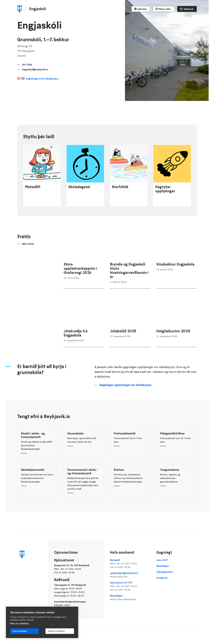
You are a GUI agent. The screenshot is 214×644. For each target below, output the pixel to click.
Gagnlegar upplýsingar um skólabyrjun (125, 402)
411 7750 (27, 65)
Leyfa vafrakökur (20, 631)
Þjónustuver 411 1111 (130, 586)
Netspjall (130, 564)
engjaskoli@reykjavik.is (35, 69)
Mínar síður (165, 9)
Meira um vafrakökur (20, 623)
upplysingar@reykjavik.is (130, 575)
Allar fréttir (28, 261)
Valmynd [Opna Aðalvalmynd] (188, 9)
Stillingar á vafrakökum (56, 631)
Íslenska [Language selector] (142, 9)
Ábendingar (130, 598)
